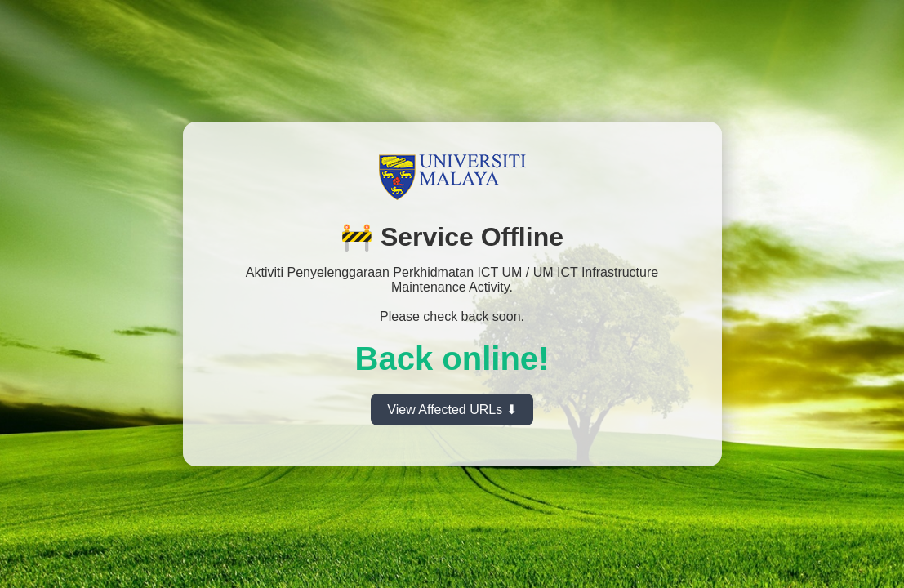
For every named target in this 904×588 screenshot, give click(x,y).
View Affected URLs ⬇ (452, 410)
